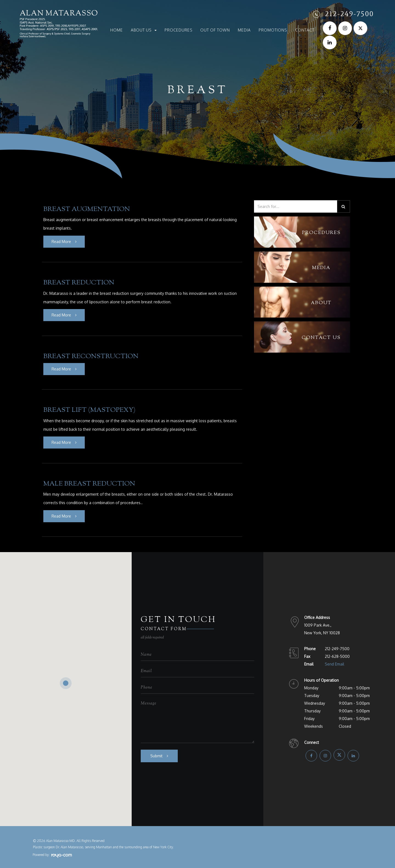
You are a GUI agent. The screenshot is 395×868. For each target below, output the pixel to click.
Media (244, 30)
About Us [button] (144, 30)
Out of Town (215, 30)
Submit (156, 754)
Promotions (273, 30)
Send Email (335, 662)
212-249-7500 (349, 14)
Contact (305, 30)
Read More (61, 241)
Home (117, 30)
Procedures (179, 30)
